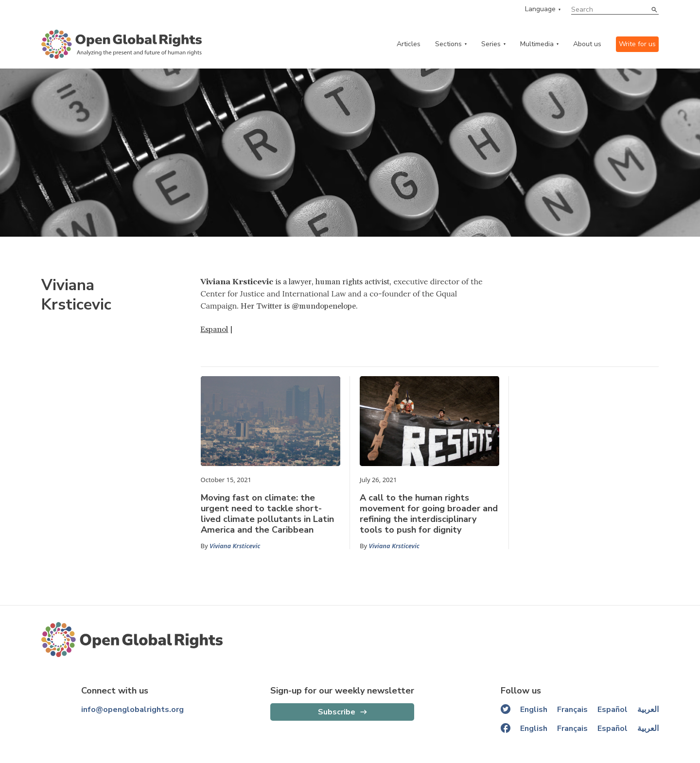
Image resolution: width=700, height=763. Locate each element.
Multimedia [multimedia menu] (537, 44)
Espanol (214, 329)
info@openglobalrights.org (132, 710)
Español (612, 710)
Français (572, 710)
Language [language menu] (540, 9)
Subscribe (337, 712)
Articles (409, 44)
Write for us (637, 44)
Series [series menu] (491, 44)
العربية (648, 710)
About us (587, 44)
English (534, 710)
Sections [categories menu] (448, 44)
